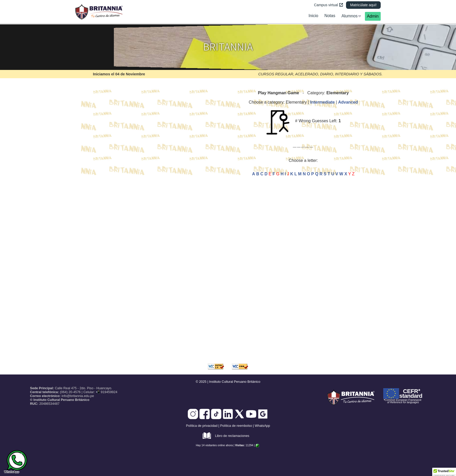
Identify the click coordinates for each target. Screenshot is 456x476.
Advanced (348, 102)
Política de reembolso (236, 426)
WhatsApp (262, 426)
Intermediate (322, 102)
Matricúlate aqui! (363, 5)
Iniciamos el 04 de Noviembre (119, 74)
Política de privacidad (202, 426)
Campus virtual (328, 5)
